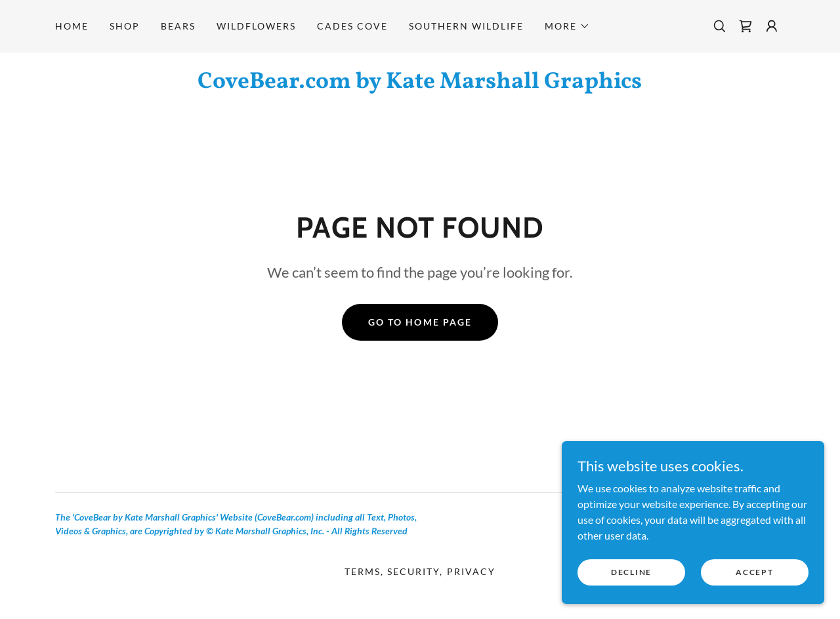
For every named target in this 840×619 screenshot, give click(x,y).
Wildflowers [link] (256, 26)
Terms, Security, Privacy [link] (420, 571)
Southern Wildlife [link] (466, 26)
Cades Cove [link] (352, 26)
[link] (745, 26)
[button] (567, 26)
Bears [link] (178, 26)
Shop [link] (125, 26)
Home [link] (72, 26)
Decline (631, 572)
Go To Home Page (420, 322)
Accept (754, 572)
